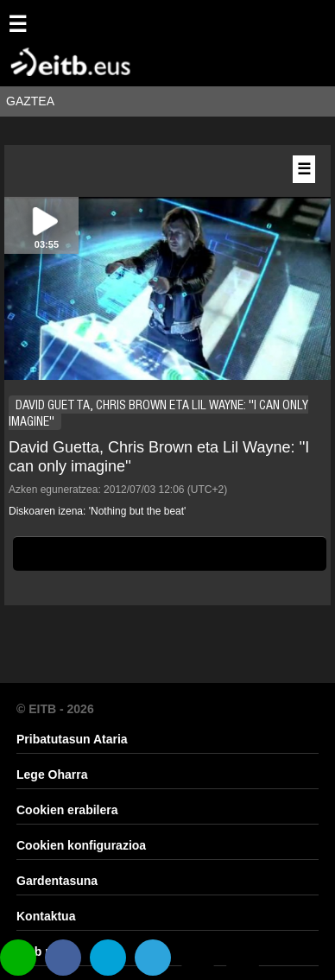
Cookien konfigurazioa (81, 845)
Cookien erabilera (67, 810)
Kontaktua (46, 916)
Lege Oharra (52, 775)
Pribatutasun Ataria (72, 739)
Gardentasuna (57, 881)
